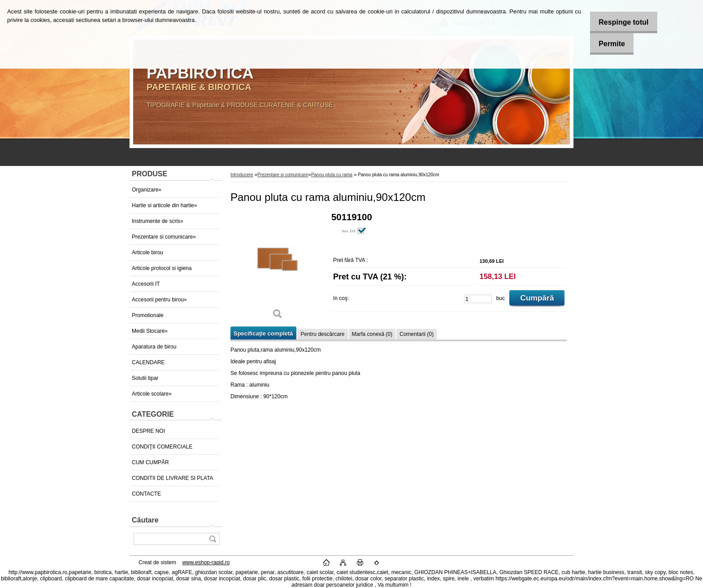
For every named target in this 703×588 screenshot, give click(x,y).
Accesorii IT (146, 284)
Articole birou (148, 253)
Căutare (145, 520)
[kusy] (478, 299)
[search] (213, 539)
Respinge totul (618, 22)
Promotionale (148, 315)
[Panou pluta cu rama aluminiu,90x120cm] (278, 269)
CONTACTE (146, 494)
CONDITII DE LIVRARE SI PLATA (173, 478)
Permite (606, 44)
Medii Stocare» (150, 331)
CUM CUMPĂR (150, 462)
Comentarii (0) (417, 334)
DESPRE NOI (148, 431)
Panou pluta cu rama (332, 175)
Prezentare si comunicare (283, 175)
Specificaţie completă (263, 333)
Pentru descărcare (322, 334)
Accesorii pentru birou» (159, 300)
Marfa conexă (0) (372, 334)
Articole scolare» (152, 394)
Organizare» (147, 190)
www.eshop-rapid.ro (206, 562)
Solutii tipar (145, 378)
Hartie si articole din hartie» (164, 205)
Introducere (242, 175)
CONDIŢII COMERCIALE (162, 447)
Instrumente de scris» (158, 221)
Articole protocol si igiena (162, 268)
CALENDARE (148, 362)
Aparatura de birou (154, 347)
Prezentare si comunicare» (164, 237)
